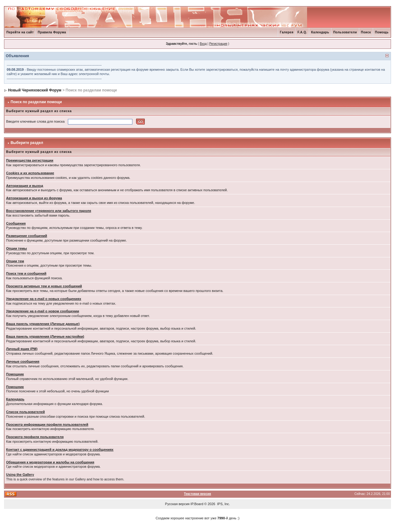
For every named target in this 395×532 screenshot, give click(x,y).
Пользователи (345, 32)
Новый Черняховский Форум (35, 90)
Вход (203, 44)
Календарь (320, 32)
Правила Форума (52, 32)
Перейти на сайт (20, 32)
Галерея (287, 32)
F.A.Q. (302, 32)
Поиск (366, 32)
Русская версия (177, 504)
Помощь (382, 32)
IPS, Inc (223, 504)
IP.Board (197, 504)
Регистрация (218, 44)
